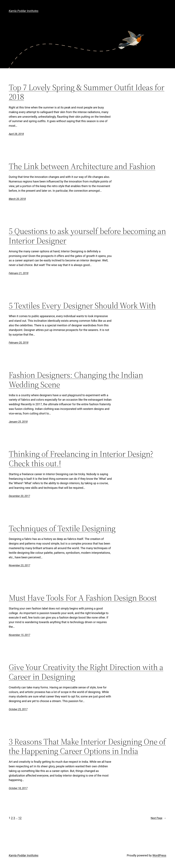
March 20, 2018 (17, 199)
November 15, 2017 (19, 635)
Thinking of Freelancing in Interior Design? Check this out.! (81, 459)
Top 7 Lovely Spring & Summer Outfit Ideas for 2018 (87, 92)
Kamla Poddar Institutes (24, 11)
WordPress (159, 855)
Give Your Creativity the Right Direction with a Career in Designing (86, 672)
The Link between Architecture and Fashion (82, 166)
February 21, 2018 (19, 273)
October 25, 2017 (18, 709)
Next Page (158, 818)
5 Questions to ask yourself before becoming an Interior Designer (87, 236)
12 (20, 818)
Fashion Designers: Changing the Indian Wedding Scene (76, 380)
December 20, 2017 (19, 496)
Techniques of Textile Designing (62, 528)
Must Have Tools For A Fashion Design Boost (83, 598)
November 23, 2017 (19, 565)
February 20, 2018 (19, 343)
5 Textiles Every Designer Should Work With (82, 306)
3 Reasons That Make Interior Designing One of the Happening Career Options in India (87, 746)
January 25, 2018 (18, 422)
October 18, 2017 (18, 788)
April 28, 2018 (16, 134)
